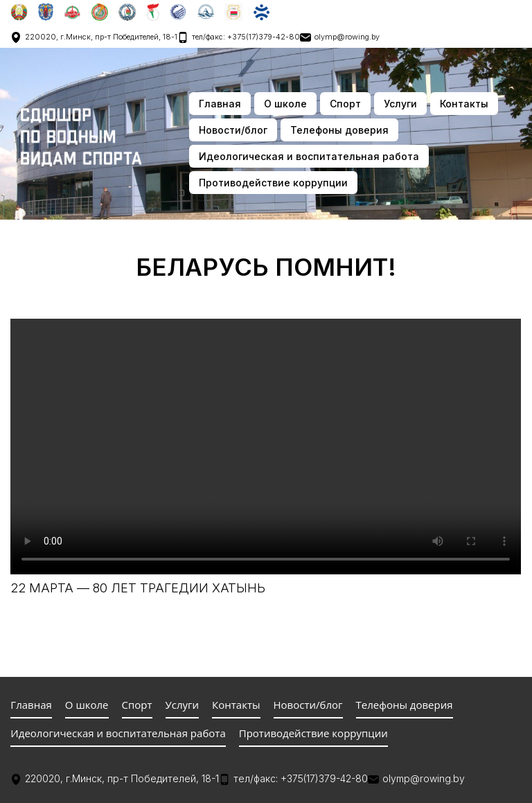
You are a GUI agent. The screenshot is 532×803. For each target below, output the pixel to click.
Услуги (400, 104)
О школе (285, 104)
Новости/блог (233, 130)
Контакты (464, 104)
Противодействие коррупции (273, 183)
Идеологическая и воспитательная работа (309, 156)
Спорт (345, 104)
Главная (220, 104)
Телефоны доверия (339, 130)
